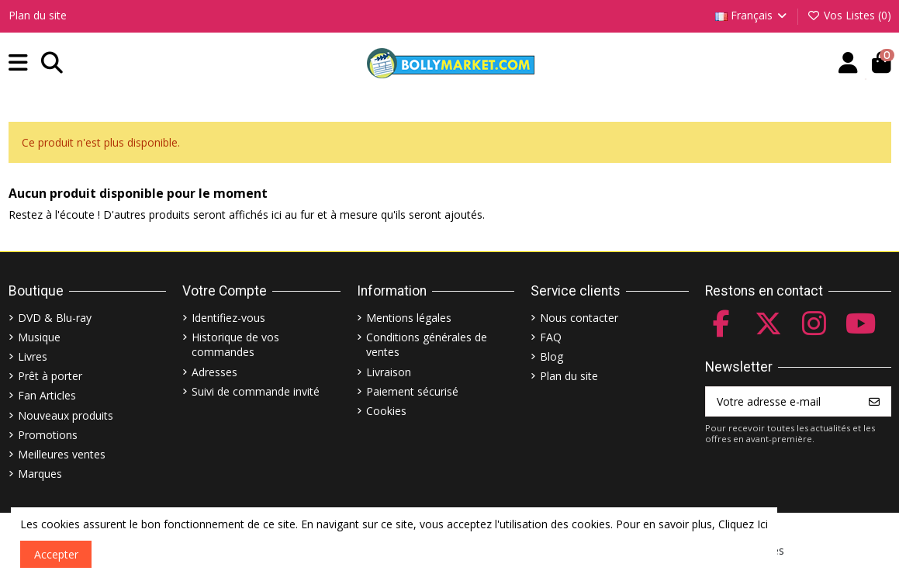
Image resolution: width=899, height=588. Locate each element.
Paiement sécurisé (412, 391)
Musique (39, 337)
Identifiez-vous (228, 318)
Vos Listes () (849, 15)
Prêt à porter (50, 376)
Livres (33, 356)
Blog (552, 356)
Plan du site (38, 15)
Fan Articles (47, 395)
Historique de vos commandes (235, 345)
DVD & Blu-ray (55, 318)
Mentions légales (409, 318)
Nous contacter (579, 318)
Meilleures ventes (62, 454)
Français (752, 15)
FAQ (551, 337)
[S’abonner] (874, 402)
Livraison (389, 372)
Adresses (214, 372)
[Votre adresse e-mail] (782, 402)
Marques (40, 474)
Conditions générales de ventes (427, 345)
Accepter (56, 554)
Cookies (386, 411)
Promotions (48, 435)
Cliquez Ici (743, 524)
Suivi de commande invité (256, 391)
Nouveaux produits (66, 415)
